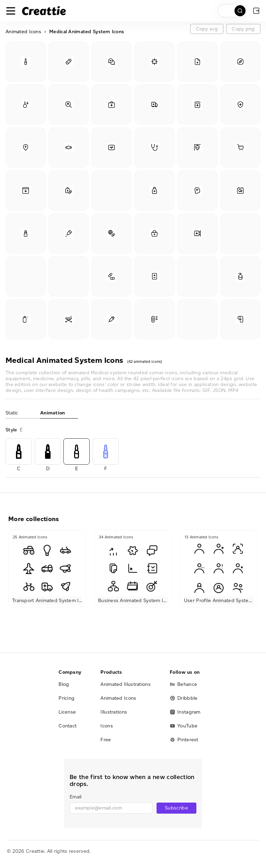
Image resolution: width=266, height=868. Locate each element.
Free (106, 740)
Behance (183, 684)
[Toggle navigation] (11, 11)
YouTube (184, 726)
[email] (111, 808)
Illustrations (114, 712)
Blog (64, 684)
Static (12, 413)
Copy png (243, 29)
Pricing (66, 698)
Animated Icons (23, 32)
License (67, 712)
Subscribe (176, 808)
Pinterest (184, 740)
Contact (68, 726)
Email (76, 797)
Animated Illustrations (126, 684)
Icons (107, 726)
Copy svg (207, 29)
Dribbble (184, 698)
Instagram (185, 712)
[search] (232, 11)
